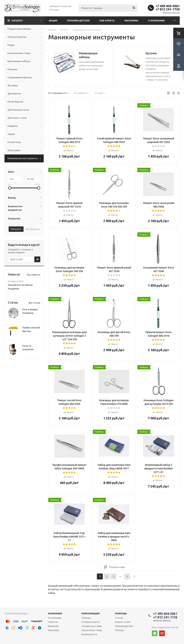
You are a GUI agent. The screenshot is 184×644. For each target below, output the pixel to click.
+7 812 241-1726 (168, 9)
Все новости (34, 275)
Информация (91, 613)
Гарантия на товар (92, 630)
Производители (78, 21)
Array (69, 120)
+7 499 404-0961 (168, 6)
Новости (53, 622)
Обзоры (120, 630)
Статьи (119, 618)
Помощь (121, 613)
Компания (55, 613)
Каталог (17, 21)
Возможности (89, 634)
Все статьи (34, 303)
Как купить (107, 21)
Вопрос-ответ (123, 622)
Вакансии (53, 626)
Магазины (131, 21)
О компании (156, 21)
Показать (16, 229)
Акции (53, 21)
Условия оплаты (91, 622)
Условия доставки (92, 626)
